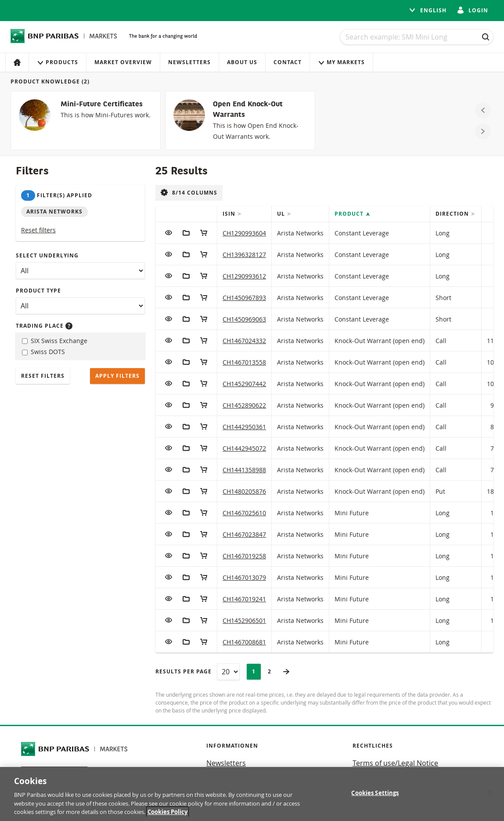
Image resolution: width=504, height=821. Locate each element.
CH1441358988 (244, 470)
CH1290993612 (244, 276)
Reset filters (38, 230)
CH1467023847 (244, 534)
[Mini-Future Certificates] (86, 121)
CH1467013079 (244, 577)
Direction (453, 214)
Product (350, 214)
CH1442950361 (244, 427)
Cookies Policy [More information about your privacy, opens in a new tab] (167, 812)
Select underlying (47, 255)
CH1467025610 (244, 513)
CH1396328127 (244, 255)
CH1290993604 (244, 233)
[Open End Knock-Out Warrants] (240, 121)
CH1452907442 (244, 384)
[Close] (490, 793)
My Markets (341, 62)
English (428, 10)
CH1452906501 (244, 620)
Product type (38, 291)
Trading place (44, 326)
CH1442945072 (244, 448)
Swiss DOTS (43, 352)
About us (242, 62)
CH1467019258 (244, 556)
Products (58, 62)
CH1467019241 (244, 599)
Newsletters (189, 62)
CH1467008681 (244, 642)
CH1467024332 (244, 341)
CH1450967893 (244, 298)
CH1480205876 (244, 491)
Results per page (184, 671)
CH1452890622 (244, 405)
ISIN (230, 214)
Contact (288, 62)
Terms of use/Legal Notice (395, 763)
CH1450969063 (244, 319)
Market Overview (123, 62)
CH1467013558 (244, 362)
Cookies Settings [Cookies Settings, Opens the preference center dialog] (375, 793)
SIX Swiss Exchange (55, 341)
